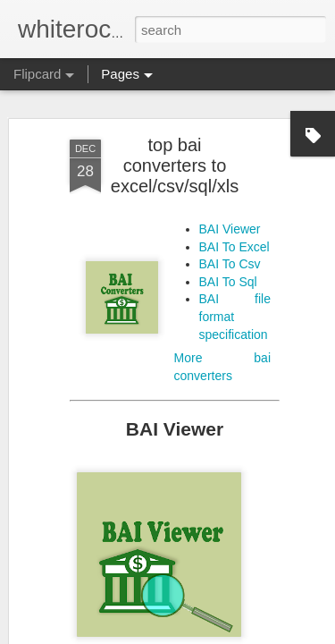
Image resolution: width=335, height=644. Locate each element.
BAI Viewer (230, 220)
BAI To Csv (230, 255)
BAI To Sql (228, 273)
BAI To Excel (234, 237)
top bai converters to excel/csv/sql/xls (175, 157)
